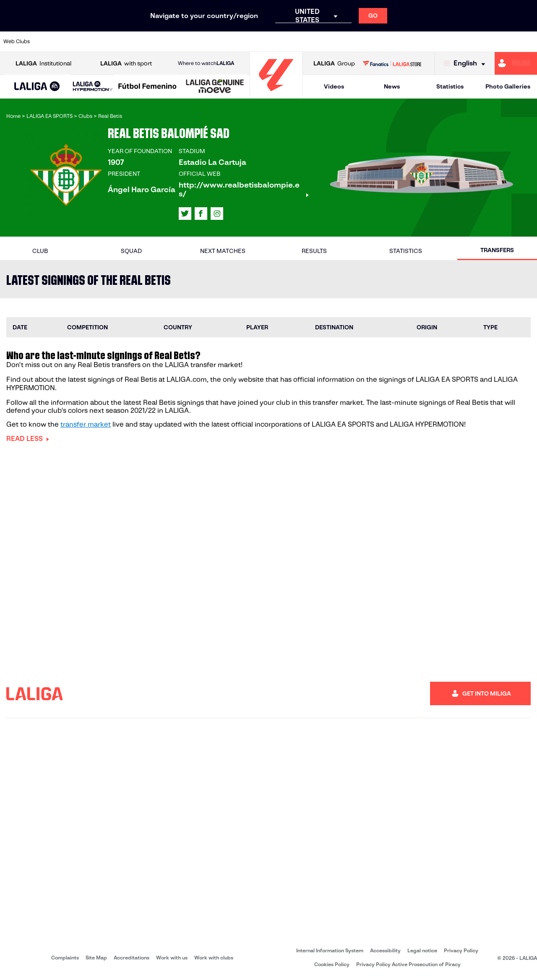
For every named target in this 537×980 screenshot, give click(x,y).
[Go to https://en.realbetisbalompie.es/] (401, 42)
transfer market (86, 424)
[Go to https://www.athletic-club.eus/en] (49, 42)
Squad (131, 251)
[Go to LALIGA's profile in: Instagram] (217, 214)
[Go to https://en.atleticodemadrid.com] (74, 42)
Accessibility (385, 950)
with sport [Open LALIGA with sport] (126, 64)
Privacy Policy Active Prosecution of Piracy (408, 964)
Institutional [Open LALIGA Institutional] (43, 64)
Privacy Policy (461, 950)
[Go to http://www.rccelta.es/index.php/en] (124, 42)
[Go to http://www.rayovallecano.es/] (326, 42)
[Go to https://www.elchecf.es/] (175, 42)
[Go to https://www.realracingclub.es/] (301, 42)
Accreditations (132, 958)
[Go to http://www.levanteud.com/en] (250, 42)
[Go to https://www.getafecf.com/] (225, 42)
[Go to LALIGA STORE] (392, 63)
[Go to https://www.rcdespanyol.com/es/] (376, 42)
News (392, 86)
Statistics (450, 86)
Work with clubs (214, 958)
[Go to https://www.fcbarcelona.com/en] (200, 42)
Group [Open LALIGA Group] (334, 64)
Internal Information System (330, 950)
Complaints (65, 958)
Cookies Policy (332, 964)
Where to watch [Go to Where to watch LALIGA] (206, 63)
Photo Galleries (508, 86)
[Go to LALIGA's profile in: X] (185, 214)
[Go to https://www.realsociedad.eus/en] (452, 42)
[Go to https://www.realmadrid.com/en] (427, 42)
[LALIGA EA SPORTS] (37, 87)
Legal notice (422, 950)
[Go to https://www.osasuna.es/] (99, 42)
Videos (334, 86)
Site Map (96, 958)
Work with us (172, 958)
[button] (37, 87)
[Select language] (467, 64)
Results (314, 251)
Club (40, 251)
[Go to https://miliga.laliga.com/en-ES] (516, 63)
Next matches (223, 251)
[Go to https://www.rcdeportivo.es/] (351, 42)
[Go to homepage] (276, 95)
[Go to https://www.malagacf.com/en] (275, 42)
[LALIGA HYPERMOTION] (93, 87)
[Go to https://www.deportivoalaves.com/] (149, 42)
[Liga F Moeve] (147, 87)
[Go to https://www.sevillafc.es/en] (477, 42)
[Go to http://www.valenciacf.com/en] (502, 42)
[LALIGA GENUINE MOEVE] (215, 87)
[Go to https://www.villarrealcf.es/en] (527, 42)
